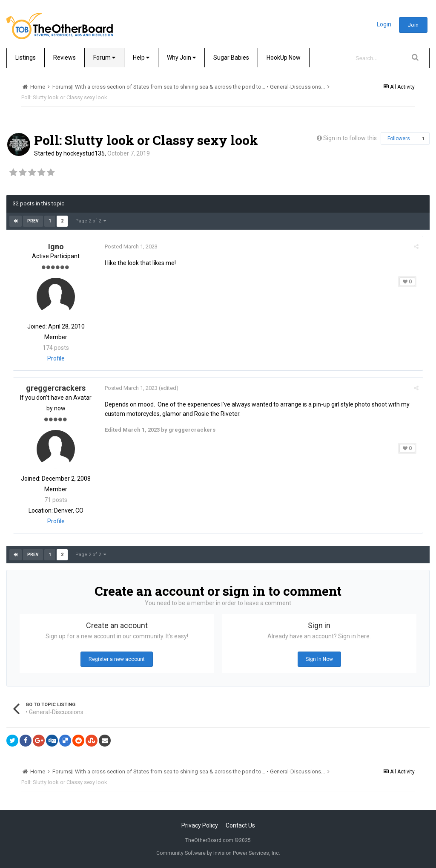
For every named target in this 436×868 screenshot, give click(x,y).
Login (384, 24)
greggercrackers (56, 388)
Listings (26, 58)
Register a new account (117, 659)
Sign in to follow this (350, 138)
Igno (56, 247)
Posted (131, 247)
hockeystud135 (84, 153)
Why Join (181, 58)
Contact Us (240, 825)
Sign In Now (319, 659)
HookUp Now (284, 58)
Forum (104, 58)
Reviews (65, 58)
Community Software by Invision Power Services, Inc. (218, 853)
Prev (33, 221)
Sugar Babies (231, 58)
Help (141, 58)
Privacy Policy (200, 825)
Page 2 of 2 (91, 221)
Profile (56, 358)
